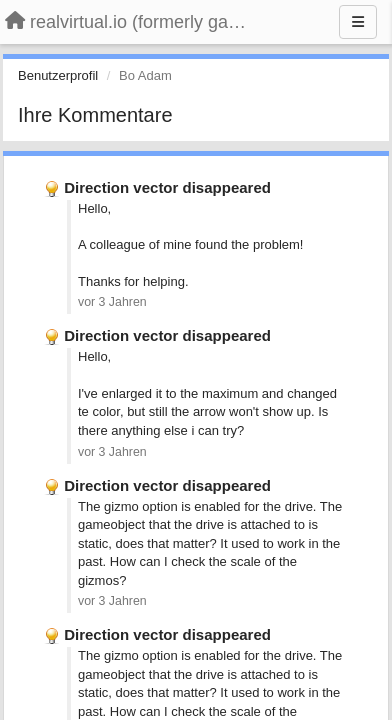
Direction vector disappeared (167, 187)
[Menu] (358, 22)
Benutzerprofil (58, 75)
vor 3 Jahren (112, 302)
